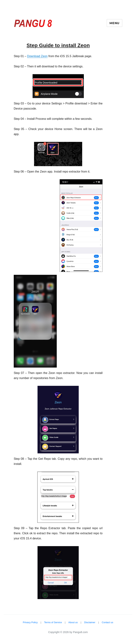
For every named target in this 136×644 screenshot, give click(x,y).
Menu (114, 23)
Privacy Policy (30, 622)
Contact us (107, 622)
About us (73, 622)
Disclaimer (90, 622)
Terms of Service (53, 622)
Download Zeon (37, 56)
